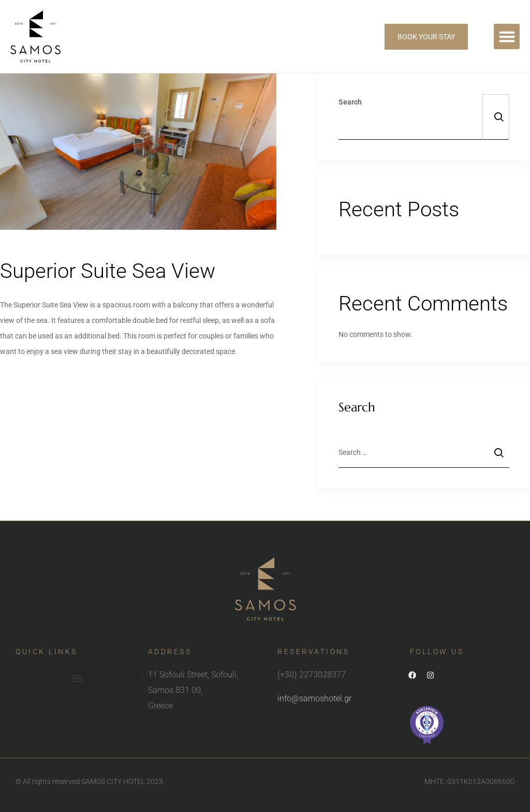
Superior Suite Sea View (108, 271)
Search (350, 102)
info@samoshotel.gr (314, 698)
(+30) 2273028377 (312, 675)
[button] (507, 37)
